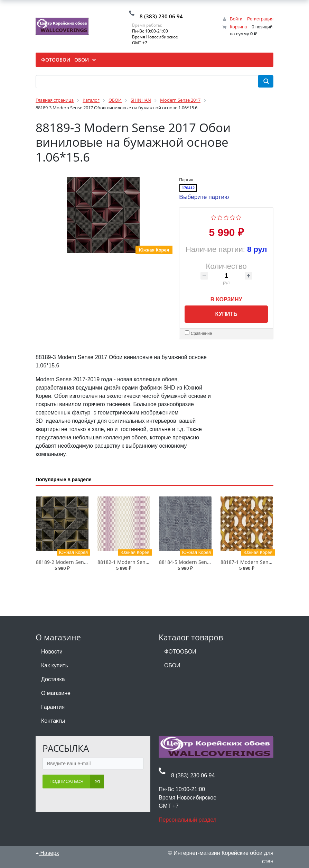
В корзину (226, 298)
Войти (236, 19)
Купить (226, 314)
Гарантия (53, 707)
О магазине (56, 693)
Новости (52, 652)
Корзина (238, 27)
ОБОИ (172, 665)
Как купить (55, 665)
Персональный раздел (188, 819)
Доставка (53, 679)
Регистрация (260, 19)
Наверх (47, 853)
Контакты (53, 721)
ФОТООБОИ (180, 652)
